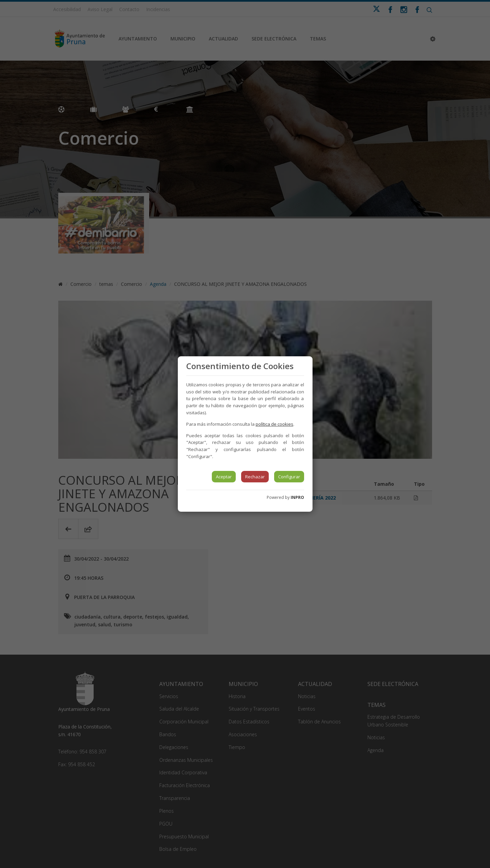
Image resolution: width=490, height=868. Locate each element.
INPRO (297, 497)
